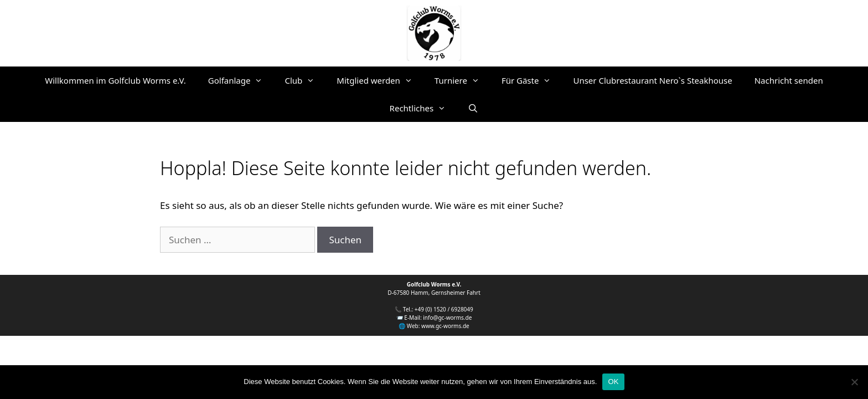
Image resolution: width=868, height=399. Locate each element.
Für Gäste (532, 80)
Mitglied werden (380, 80)
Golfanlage (241, 80)
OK (613, 382)
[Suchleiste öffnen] (473, 108)
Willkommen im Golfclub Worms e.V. (115, 80)
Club (305, 80)
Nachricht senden (789, 80)
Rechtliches (423, 108)
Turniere (463, 80)
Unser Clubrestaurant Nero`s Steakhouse (652, 80)
